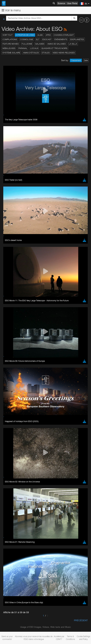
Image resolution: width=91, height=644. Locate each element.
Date (86, 60)
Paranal (23, 48)
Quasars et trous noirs (54, 48)
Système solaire (11, 53)
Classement (76, 60)
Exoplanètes (77, 39)
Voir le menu (11, 10)
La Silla (73, 44)
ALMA (40, 35)
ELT (38, 39)
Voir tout (8, 35)
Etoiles (46, 53)
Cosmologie (27, 39)
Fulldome (27, 44)
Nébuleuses (9, 48)
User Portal (72, 3)
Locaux (34, 48)
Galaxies (40, 44)
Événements (61, 39)
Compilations (10, 39)
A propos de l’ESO (25, 35)
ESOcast (47, 39)
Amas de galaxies (57, 44)
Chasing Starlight (64, 35)
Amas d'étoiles (31, 53)
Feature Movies (11, 44)
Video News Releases (64, 53)
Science (61, 3)
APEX (48, 35)
